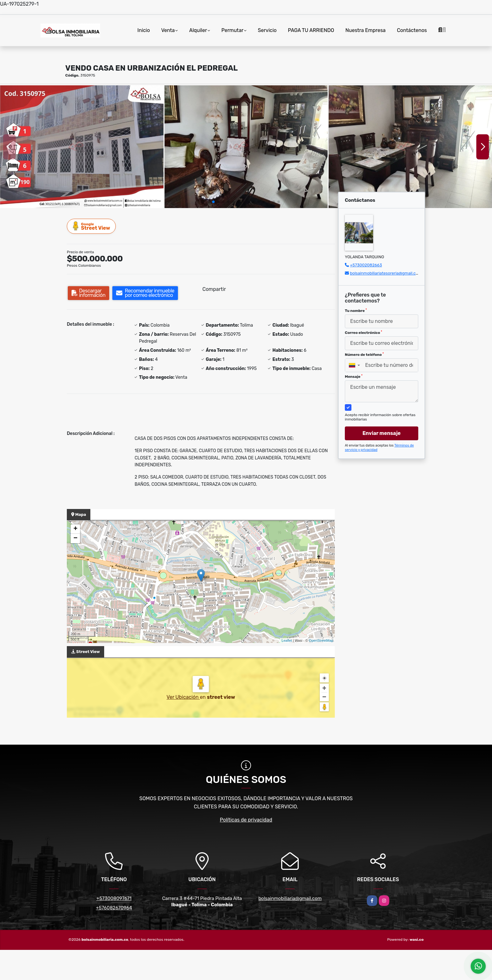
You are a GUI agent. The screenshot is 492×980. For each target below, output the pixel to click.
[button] (213, 202)
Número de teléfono (364, 355)
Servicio (267, 30)
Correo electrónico (364, 333)
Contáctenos (412, 30)
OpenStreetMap (321, 640)
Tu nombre (356, 311)
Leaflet (287, 640)
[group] (82, 147)
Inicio (144, 30)
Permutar (233, 30)
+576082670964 (114, 908)
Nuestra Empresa (366, 30)
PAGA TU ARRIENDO (311, 30)
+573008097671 (114, 898)
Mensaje (354, 377)
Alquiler (198, 30)
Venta (168, 30)
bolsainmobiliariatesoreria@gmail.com (386, 273)
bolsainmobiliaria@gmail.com (290, 898)
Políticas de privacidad (246, 820)
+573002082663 (366, 265)
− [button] (75, 538)
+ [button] (75, 529)
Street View (92, 226)
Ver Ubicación (183, 697)
